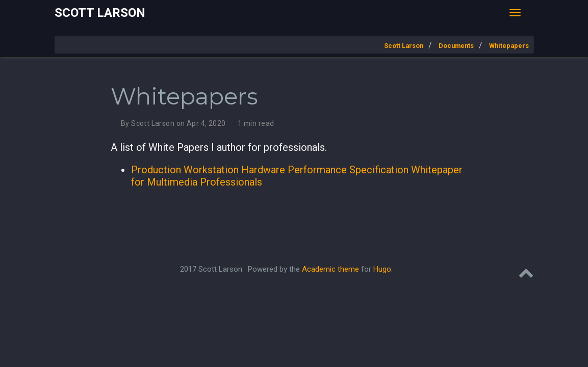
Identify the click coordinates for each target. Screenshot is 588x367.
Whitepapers (509, 46)
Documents (456, 46)
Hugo (382, 269)
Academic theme (330, 269)
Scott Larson (100, 13)
